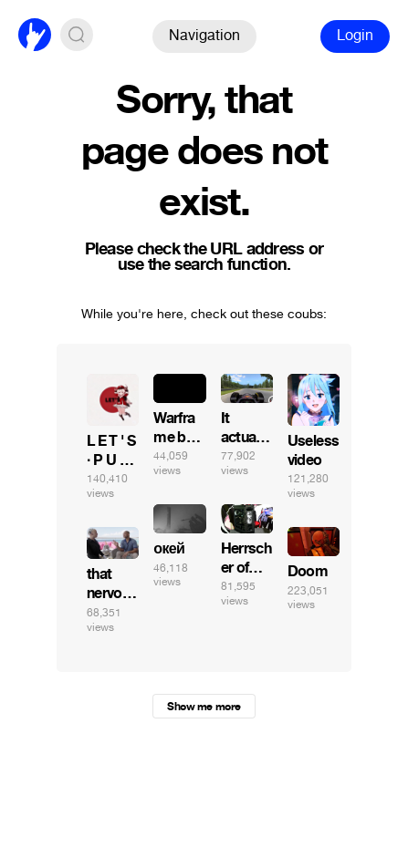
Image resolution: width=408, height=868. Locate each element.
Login (355, 35)
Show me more (204, 707)
